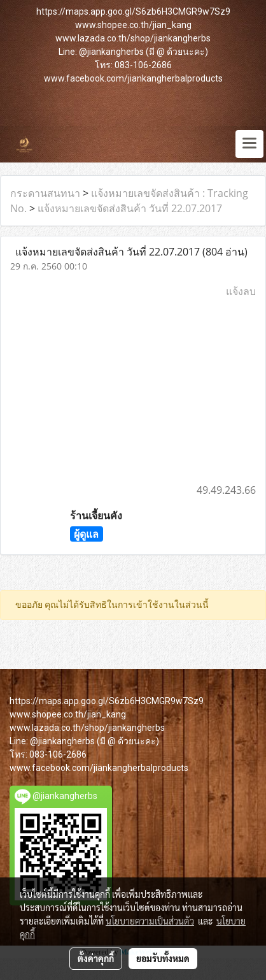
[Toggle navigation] (249, 144)
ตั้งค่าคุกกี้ (96, 958)
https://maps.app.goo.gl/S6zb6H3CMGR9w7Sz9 (133, 11)
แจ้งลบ (241, 291)
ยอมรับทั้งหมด (163, 958)
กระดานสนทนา (45, 193)
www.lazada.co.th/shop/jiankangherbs (133, 38)
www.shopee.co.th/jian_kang (133, 25)
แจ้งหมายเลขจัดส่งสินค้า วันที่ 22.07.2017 (130, 208)
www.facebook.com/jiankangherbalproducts (133, 78)
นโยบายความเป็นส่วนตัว (150, 921)
